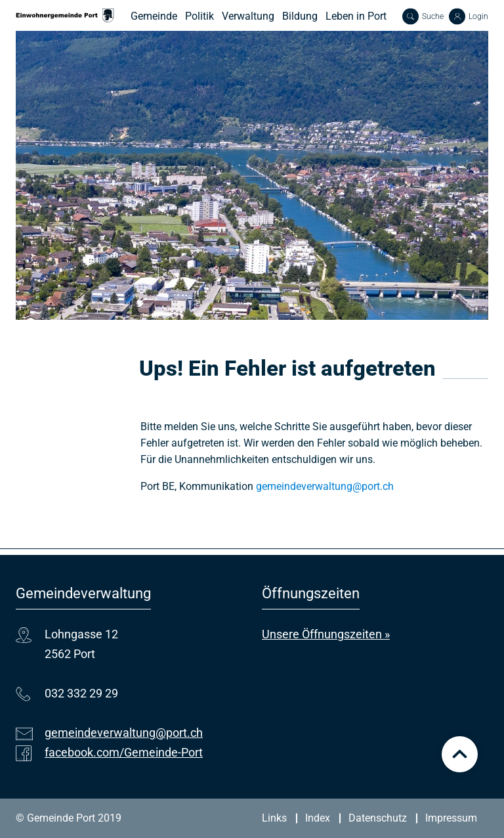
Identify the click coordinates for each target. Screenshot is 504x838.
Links (274, 818)
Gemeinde (154, 16)
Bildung (300, 16)
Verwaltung (248, 16)
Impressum (451, 818)
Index (318, 818)
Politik (199, 16)
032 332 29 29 (81, 693)
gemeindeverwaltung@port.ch (325, 486)
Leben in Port (356, 16)
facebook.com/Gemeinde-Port (124, 752)
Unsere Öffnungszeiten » (326, 634)
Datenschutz (378, 818)
